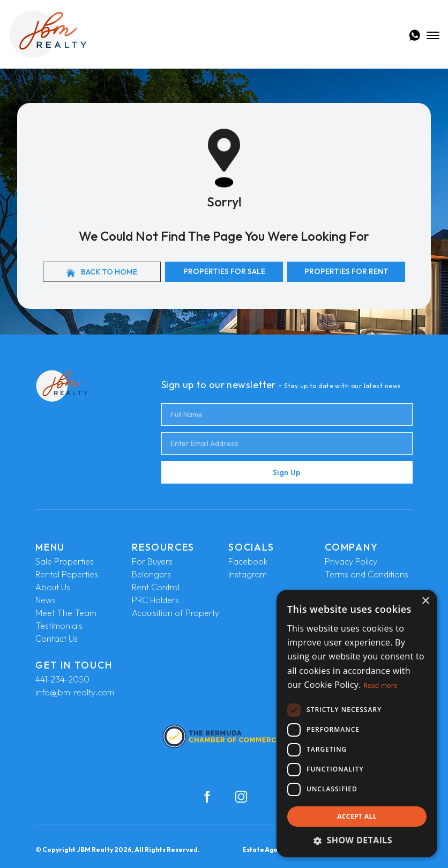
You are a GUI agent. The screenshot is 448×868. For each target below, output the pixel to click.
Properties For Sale (224, 271)
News (46, 600)
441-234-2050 (62, 679)
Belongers (151, 574)
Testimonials (59, 626)
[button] (357, 840)
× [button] (425, 601)
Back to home (102, 272)
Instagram (248, 574)
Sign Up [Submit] (287, 472)
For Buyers (152, 561)
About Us (53, 587)
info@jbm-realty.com (75, 692)
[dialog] (357, 724)
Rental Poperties (67, 574)
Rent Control (156, 587)
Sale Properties (65, 561)
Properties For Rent (346, 271)
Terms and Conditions (367, 574)
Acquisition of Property (176, 613)
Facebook (248, 561)
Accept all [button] (357, 816)
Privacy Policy (351, 561)
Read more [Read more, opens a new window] (380, 685)
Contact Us (57, 639)
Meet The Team (66, 613)
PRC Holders (155, 600)
